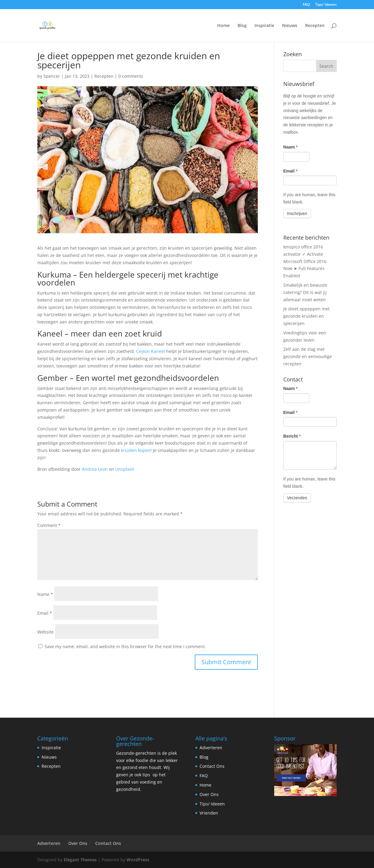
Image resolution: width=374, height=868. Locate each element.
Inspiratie (264, 26)
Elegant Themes (80, 860)
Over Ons (209, 794)
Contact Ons (212, 766)
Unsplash (125, 469)
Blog (242, 26)
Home (223, 26)
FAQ (306, 5)
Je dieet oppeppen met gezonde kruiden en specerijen (307, 316)
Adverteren (211, 748)
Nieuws (290, 26)
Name (45, 594)
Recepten (315, 26)
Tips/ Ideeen (326, 5)
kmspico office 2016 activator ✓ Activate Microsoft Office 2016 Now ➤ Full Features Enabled (305, 261)
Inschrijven (297, 214)
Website (45, 632)
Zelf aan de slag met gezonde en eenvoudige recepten (308, 356)
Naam (290, 147)
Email (45, 613)
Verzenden (297, 498)
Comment (49, 525)
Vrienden (209, 813)
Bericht (292, 436)
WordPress (138, 860)
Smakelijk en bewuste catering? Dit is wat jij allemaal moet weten (305, 292)
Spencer (52, 76)
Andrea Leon (95, 469)
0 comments (131, 76)
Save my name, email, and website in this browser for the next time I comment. (125, 646)
